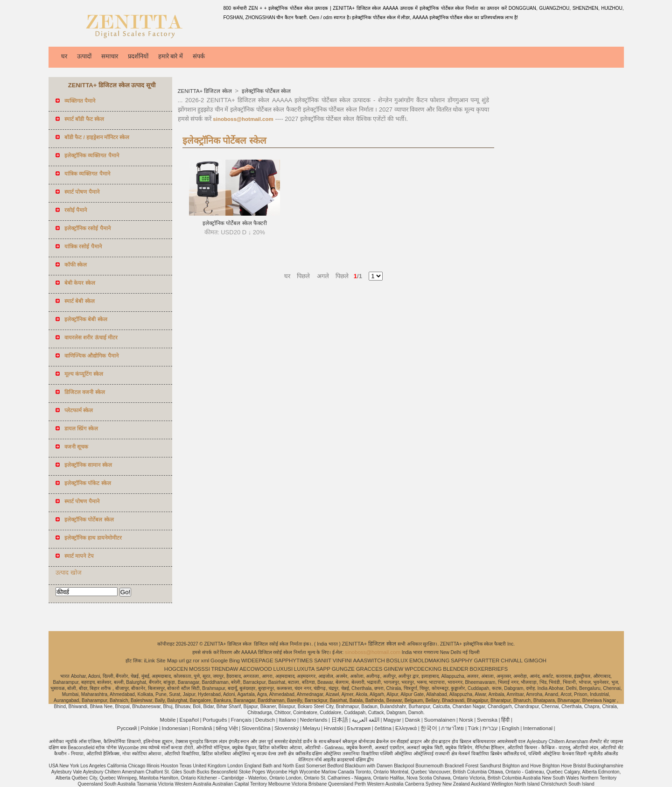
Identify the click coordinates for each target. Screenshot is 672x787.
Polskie (149, 728)
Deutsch (265, 720)
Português (215, 720)
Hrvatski (334, 728)
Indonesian (175, 728)
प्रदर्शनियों (138, 56)
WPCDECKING (423, 669)
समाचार (110, 56)
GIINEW (393, 669)
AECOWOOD (256, 669)
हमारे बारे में (171, 56)
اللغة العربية (366, 720)
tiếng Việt (227, 728)
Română (202, 728)
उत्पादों (84, 56)
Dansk (413, 720)
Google (219, 661)
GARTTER (487, 661)
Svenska (487, 720)
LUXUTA (304, 669)
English (511, 728)
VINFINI (342, 661)
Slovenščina (256, 728)
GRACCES (369, 669)
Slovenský (287, 728)
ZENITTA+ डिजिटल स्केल (206, 91)
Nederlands (314, 720)
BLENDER (455, 669)
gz (189, 661)
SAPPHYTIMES (294, 661)
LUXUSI (283, 669)
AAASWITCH (369, 661)
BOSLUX (397, 661)
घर (64, 56)
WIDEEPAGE (257, 661)
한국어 (429, 728)
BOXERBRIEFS (489, 669)
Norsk (466, 720)
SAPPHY (462, 661)
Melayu (311, 728)
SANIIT (323, 661)
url (182, 661)
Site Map (167, 661)
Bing (234, 661)
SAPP (323, 669)
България (359, 728)
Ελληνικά (406, 728)
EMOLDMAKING (429, 661)
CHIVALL (512, 661)
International (538, 728)
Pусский (127, 728)
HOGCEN (176, 669)
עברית (490, 728)
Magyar (392, 720)
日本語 (340, 720)
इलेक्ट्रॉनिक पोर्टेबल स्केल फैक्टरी (235, 223)
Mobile (168, 720)
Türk (473, 728)
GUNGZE (343, 669)
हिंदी (505, 720)
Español (189, 720)
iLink (149, 661)
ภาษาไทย (452, 728)
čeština (383, 728)
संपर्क (199, 56)
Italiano (287, 720)
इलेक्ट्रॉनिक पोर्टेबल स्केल (266, 91)
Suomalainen (439, 720)
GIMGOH (535, 661)
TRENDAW (225, 669)
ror (196, 661)
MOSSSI (199, 669)
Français (241, 720)
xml (205, 661)
